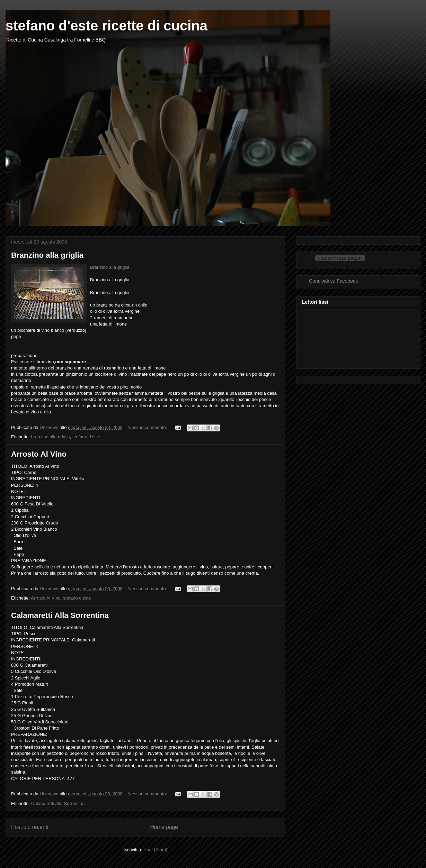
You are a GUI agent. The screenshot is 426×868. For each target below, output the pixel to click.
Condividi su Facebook (334, 281)
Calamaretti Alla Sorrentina (60, 615)
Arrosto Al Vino (39, 454)
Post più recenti (30, 827)
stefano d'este (86, 437)
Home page (164, 827)
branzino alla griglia (51, 437)
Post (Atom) (156, 849)
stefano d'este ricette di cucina (106, 26)
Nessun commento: (148, 427)
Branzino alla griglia (47, 255)
